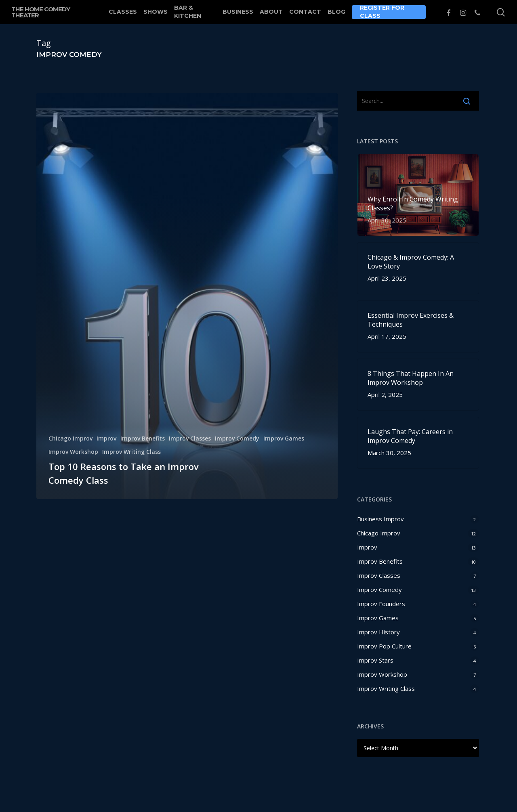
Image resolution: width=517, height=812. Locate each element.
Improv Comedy (237, 438)
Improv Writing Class (131, 452)
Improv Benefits (143, 438)
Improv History (378, 632)
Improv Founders (381, 604)
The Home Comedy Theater (41, 12)
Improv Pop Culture (384, 646)
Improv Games (284, 438)
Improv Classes (190, 438)
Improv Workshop (73, 452)
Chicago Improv (70, 438)
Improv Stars (375, 660)
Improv (106, 438)
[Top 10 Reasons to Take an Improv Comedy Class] (187, 296)
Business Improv (380, 519)
